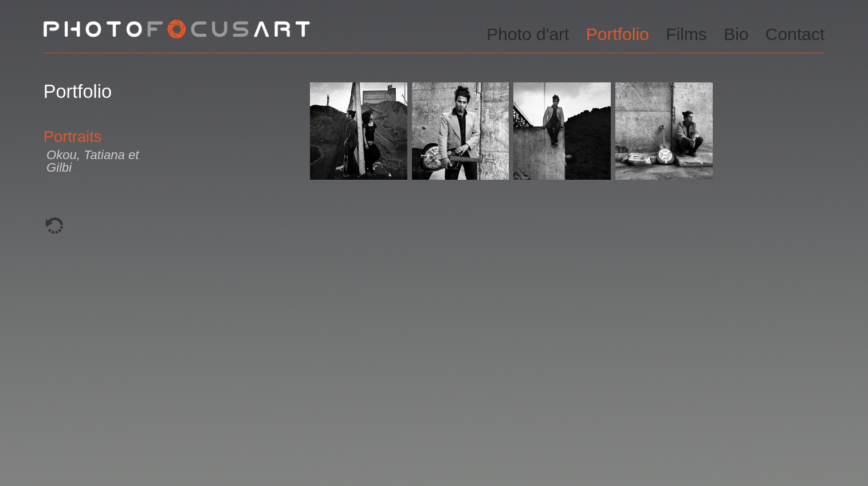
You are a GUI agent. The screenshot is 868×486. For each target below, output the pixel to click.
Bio (736, 34)
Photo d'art (528, 34)
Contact (795, 34)
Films (686, 34)
